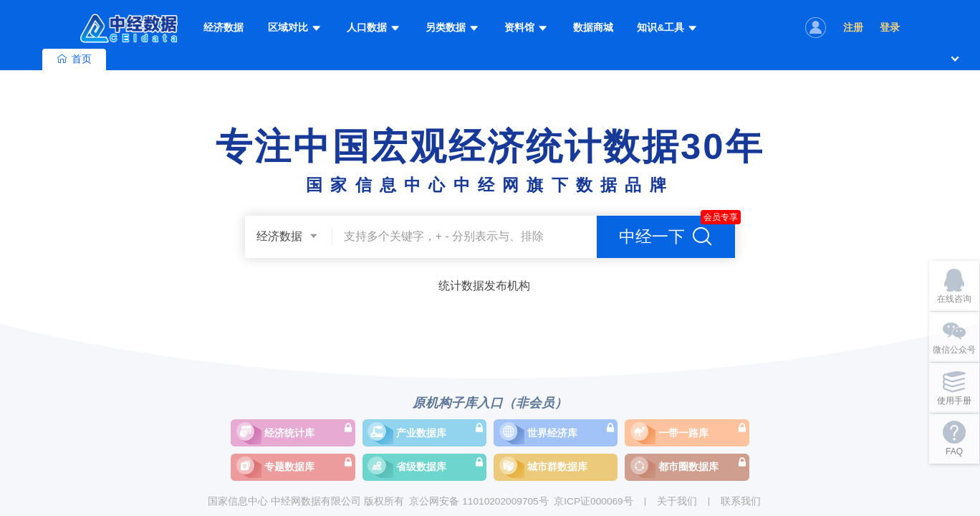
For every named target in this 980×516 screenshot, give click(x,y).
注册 (853, 28)
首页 (75, 59)
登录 (890, 28)
